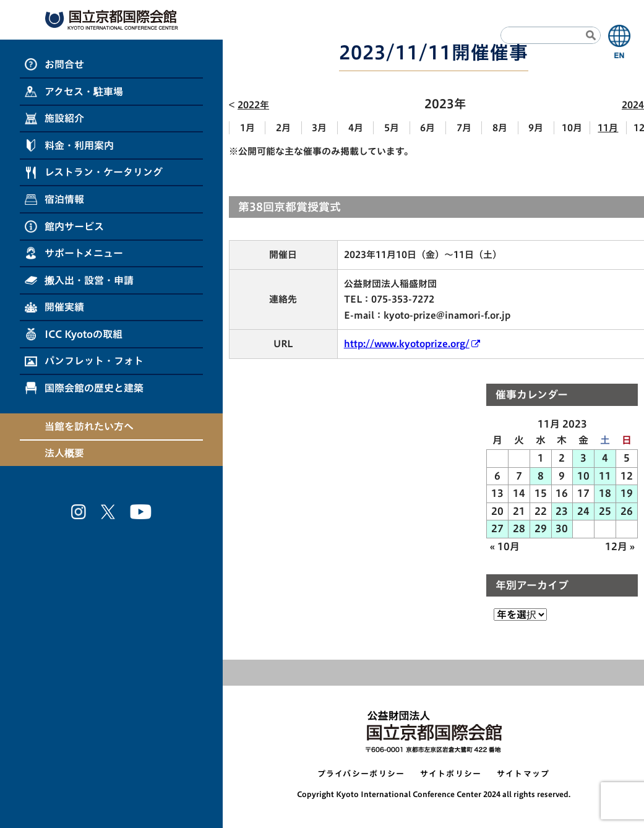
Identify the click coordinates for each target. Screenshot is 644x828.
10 (583, 476)
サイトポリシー (451, 774)
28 (519, 528)
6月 (427, 128)
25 (605, 511)
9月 (536, 128)
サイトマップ (523, 774)
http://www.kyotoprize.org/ (407, 344)
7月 (464, 128)
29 (541, 528)
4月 (356, 128)
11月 (608, 128)
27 (497, 528)
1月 (247, 128)
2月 (283, 128)
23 (562, 511)
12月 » (620, 546)
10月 (572, 128)
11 (605, 476)
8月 (500, 128)
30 (562, 528)
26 (627, 511)
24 (583, 511)
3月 (319, 128)
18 (605, 493)
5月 (392, 128)
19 (627, 493)
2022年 (253, 105)
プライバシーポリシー (361, 774)
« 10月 (505, 546)
